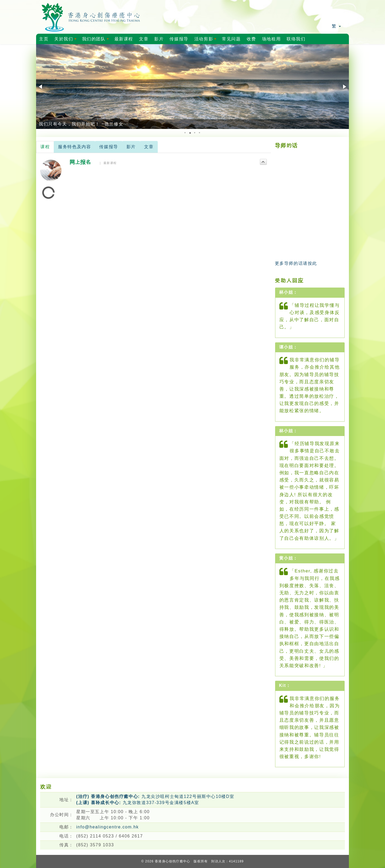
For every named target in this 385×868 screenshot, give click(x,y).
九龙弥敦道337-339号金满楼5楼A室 (138, 803)
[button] (41, 87)
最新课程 (124, 39)
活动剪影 (206, 40)
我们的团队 (96, 40)
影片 (159, 39)
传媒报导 (179, 39)
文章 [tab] (149, 147)
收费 (251, 39)
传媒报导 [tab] (109, 147)
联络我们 (296, 39)
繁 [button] (336, 26)
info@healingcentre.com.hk (107, 827)
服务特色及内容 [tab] (74, 147)
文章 (144, 39)
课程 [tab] (45, 147)
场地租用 (271, 39)
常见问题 (231, 39)
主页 (44, 39)
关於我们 (66, 40)
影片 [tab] (131, 147)
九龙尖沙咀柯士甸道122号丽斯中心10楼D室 (155, 796)
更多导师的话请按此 (296, 263)
